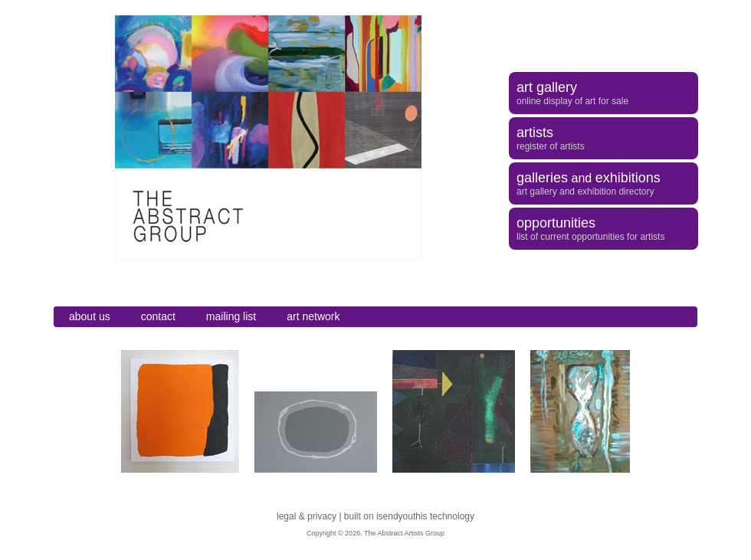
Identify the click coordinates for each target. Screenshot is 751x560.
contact (158, 316)
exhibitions (628, 178)
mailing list (231, 316)
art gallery (547, 87)
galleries (542, 178)
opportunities (556, 223)
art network (313, 316)
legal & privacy (307, 516)
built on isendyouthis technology (409, 516)
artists (535, 133)
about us (90, 316)
